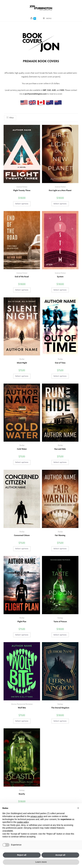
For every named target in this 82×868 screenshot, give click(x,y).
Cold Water (22, 449)
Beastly (22, 794)
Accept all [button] (60, 855)
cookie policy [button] (23, 822)
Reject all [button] (22, 855)
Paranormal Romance (25, 704)
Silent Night (22, 363)
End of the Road (22, 277)
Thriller (22, 359)
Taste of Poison (60, 622)
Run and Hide (60, 449)
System (60, 277)
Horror (14, 704)
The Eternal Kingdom (60, 708)
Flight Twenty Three (22, 191)
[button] (78, 808)
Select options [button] (22, 204)
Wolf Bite (22, 708)
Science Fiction (22, 187)
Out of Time (60, 363)
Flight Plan (22, 622)
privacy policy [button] (37, 816)
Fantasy (60, 618)
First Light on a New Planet (60, 191)
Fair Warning (60, 535)
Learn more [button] (41, 862)
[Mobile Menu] (47, 19)
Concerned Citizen (22, 535)
